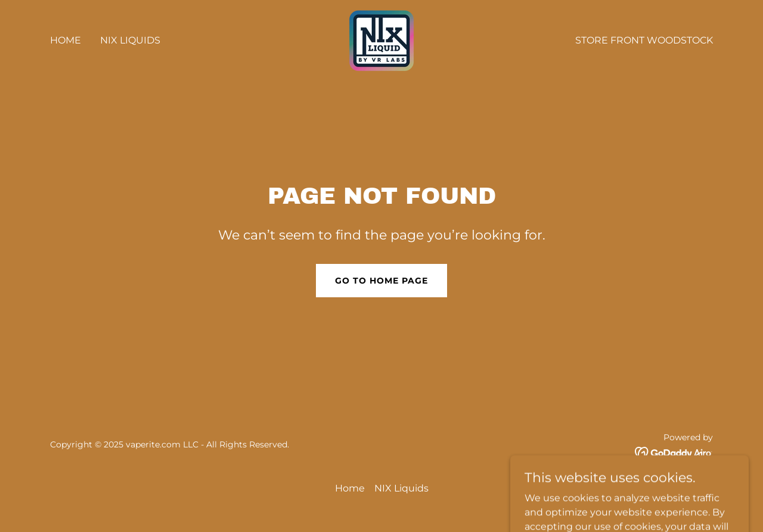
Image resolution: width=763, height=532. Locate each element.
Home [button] (350, 488)
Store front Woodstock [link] (644, 40)
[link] (381, 40)
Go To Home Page (381, 281)
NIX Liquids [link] (130, 40)
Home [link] (66, 40)
